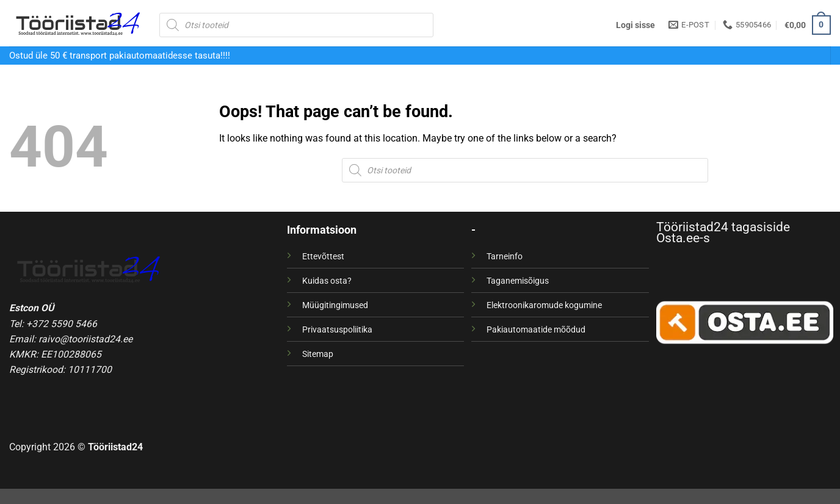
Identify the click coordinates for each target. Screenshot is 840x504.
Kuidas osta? (327, 281)
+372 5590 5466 (62, 324)
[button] (635, 25)
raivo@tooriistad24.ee (85, 339)
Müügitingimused (335, 305)
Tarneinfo (505, 256)
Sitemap (318, 354)
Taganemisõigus (518, 281)
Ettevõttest (323, 256)
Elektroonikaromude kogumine (544, 305)
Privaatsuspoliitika (337, 329)
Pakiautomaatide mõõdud (536, 329)
